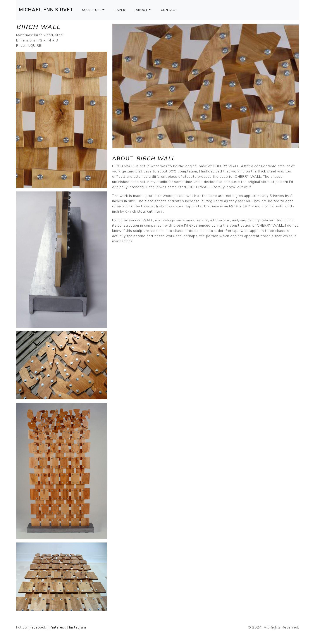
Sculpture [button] (92, 10)
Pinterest (58, 627)
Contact (169, 10)
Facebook (38, 627)
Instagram (78, 627)
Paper (120, 10)
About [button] (142, 10)
